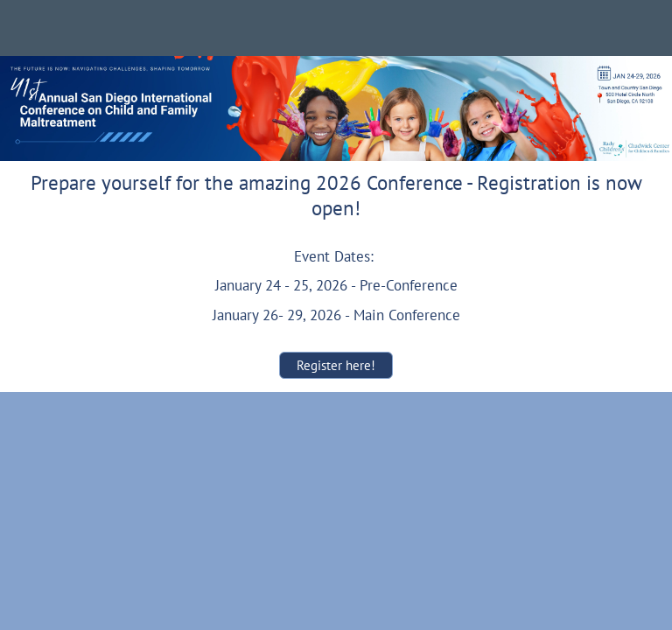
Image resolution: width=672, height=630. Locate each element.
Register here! (336, 365)
